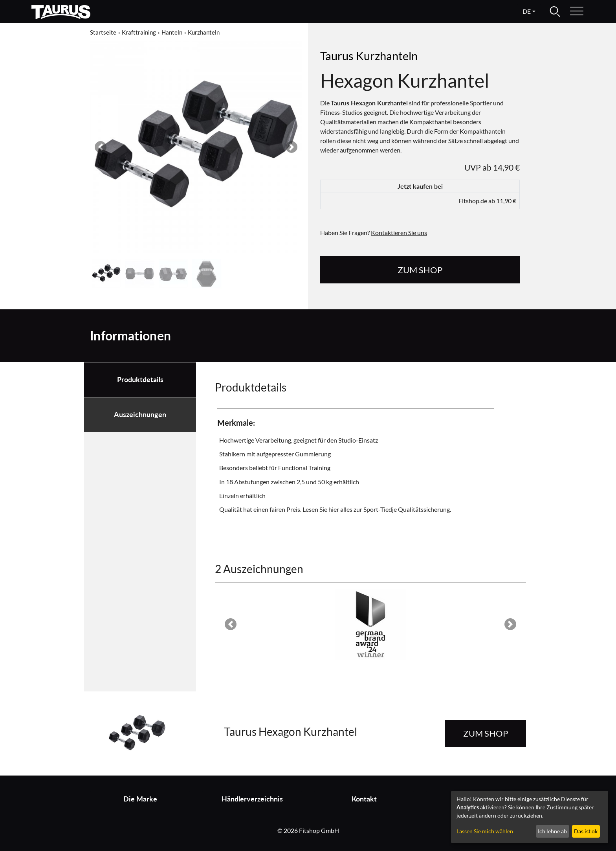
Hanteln (172, 32)
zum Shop (420, 270)
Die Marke (140, 799)
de (527, 11)
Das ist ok (586, 831)
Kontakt (364, 799)
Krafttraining (139, 32)
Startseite (103, 32)
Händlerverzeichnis (252, 799)
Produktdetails (140, 380)
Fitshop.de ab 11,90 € (487, 201)
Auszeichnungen (140, 414)
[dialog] (530, 817)
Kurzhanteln (204, 32)
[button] (101, 147)
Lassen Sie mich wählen (485, 831)
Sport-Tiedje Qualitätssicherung (407, 509)
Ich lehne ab (552, 831)
